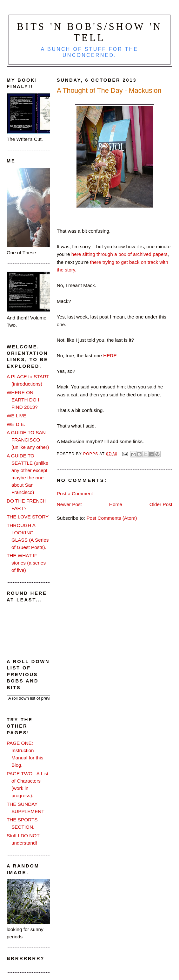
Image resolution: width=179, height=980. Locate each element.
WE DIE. (16, 424)
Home (116, 504)
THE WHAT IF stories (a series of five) (26, 563)
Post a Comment (75, 493)
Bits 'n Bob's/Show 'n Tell (89, 32)
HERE (110, 356)
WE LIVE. (17, 416)
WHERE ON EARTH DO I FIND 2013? (23, 400)
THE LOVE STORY (28, 517)
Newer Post (69, 504)
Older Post (161, 504)
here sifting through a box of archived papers (119, 254)
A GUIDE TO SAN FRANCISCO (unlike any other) (28, 440)
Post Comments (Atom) (112, 518)
